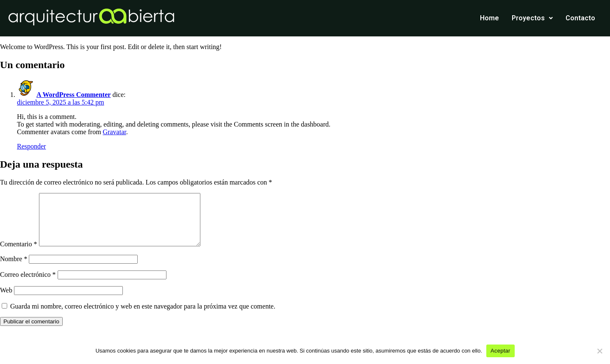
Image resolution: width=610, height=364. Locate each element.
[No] (599, 351)
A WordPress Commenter (73, 95)
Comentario (19, 254)
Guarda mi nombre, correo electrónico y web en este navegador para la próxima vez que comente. (143, 316)
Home (489, 18)
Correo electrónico (28, 285)
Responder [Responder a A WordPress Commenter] (31, 146)
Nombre (14, 269)
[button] (532, 18)
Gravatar (115, 132)
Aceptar (500, 351)
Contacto (580, 18)
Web (6, 300)
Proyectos (532, 18)
